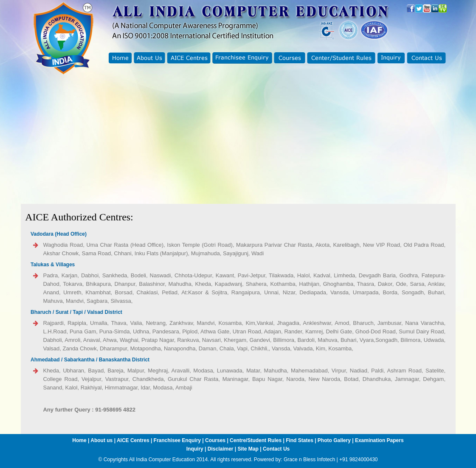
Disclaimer (221, 449)
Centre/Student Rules (256, 440)
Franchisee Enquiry (177, 440)
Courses (215, 440)
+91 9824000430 (358, 460)
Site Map (248, 449)
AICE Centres (133, 440)
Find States (300, 440)
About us (101, 440)
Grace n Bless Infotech (309, 460)
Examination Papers (379, 440)
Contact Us (276, 449)
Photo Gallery (334, 440)
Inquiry (195, 449)
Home (79, 440)
